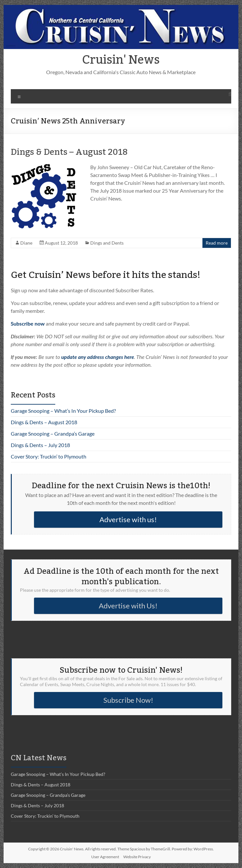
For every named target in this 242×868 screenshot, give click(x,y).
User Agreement (105, 857)
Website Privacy (137, 857)
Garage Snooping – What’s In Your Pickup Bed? (63, 411)
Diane (26, 243)
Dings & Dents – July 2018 (40, 445)
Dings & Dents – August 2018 (69, 152)
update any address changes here (98, 357)
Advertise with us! (128, 519)
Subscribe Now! (128, 700)
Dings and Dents (107, 243)
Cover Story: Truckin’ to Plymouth (49, 456)
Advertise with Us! (128, 606)
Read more (217, 243)
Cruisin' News (121, 60)
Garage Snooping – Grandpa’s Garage (53, 434)
